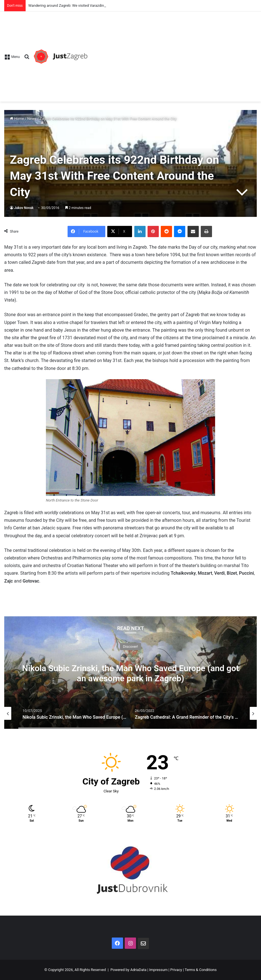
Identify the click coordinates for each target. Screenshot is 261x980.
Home (17, 119)
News (32, 119)
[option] (130, 673)
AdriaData (138, 970)
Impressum (158, 970)
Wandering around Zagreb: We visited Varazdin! (67, 5)
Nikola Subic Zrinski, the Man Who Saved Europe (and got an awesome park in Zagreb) (130, 673)
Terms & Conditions (201, 970)
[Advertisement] (172, 54)
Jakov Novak (24, 208)
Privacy (176, 970)
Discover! (130, 647)
